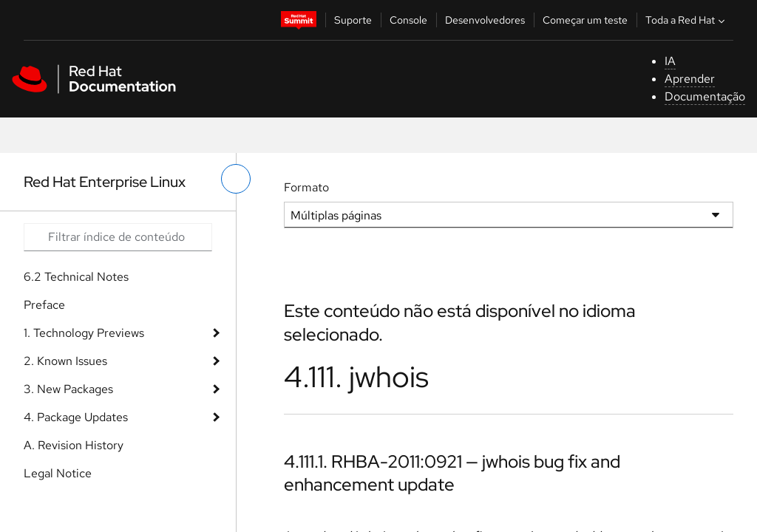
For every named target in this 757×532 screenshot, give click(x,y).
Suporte (353, 20)
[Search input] (118, 237)
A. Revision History (74, 445)
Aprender (690, 79)
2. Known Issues (65, 361)
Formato (306, 187)
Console (408, 20)
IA (670, 61)
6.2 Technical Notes (76, 277)
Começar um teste (585, 20)
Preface (44, 305)
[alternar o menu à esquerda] (236, 179)
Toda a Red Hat (687, 20)
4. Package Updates (76, 417)
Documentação (705, 96)
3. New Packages (68, 389)
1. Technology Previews (84, 333)
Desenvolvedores (485, 20)
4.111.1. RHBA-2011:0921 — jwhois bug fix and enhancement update (452, 473)
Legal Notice (58, 473)
